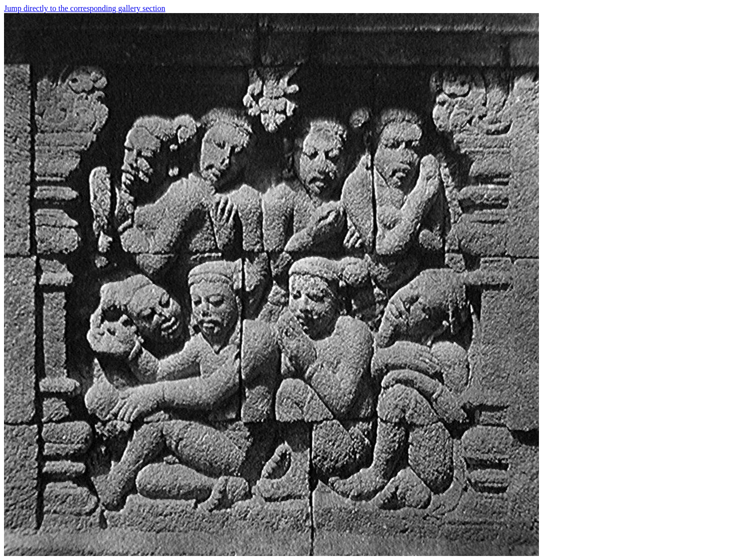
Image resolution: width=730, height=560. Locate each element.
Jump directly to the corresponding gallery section (85, 8)
